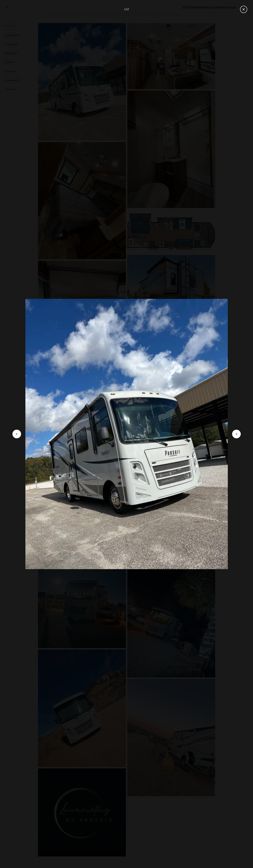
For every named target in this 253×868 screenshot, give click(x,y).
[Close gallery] (244, 9)
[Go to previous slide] (17, 434)
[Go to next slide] (236, 434)
